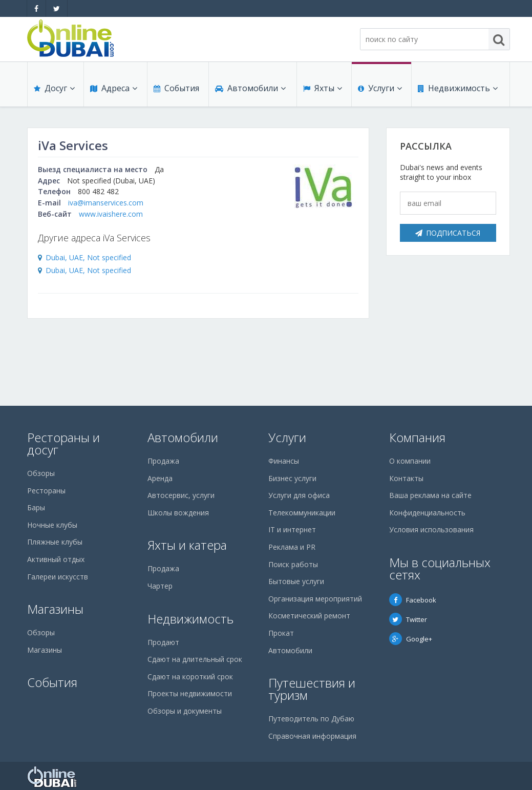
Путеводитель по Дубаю (311, 719)
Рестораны (46, 491)
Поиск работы (293, 564)
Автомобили (250, 88)
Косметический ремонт (309, 616)
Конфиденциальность (427, 513)
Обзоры (41, 473)
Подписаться (448, 233)
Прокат (281, 633)
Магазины (55, 609)
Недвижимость (458, 88)
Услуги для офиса (299, 495)
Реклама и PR (292, 547)
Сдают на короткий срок (190, 677)
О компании (410, 461)
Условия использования (431, 529)
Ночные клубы (52, 525)
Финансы (284, 461)
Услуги (380, 88)
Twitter (408, 619)
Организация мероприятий (315, 599)
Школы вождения (178, 513)
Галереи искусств (58, 577)
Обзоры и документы (185, 711)
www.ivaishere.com (111, 214)
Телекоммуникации (302, 513)
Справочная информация (312, 736)
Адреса (114, 88)
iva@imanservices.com (106, 203)
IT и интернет (292, 529)
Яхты (323, 88)
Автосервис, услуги (181, 495)
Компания (417, 437)
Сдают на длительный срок (195, 659)
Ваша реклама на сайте (430, 495)
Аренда (160, 478)
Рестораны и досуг (63, 443)
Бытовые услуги (296, 581)
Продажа (163, 461)
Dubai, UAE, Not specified (88, 257)
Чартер (160, 586)
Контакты (406, 478)
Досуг (54, 88)
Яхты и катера (187, 545)
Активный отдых (56, 559)
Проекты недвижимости (190, 693)
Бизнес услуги (292, 478)
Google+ (411, 639)
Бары (36, 507)
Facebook (413, 600)
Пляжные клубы (55, 542)
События (176, 88)
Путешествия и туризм (312, 689)
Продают (163, 642)
